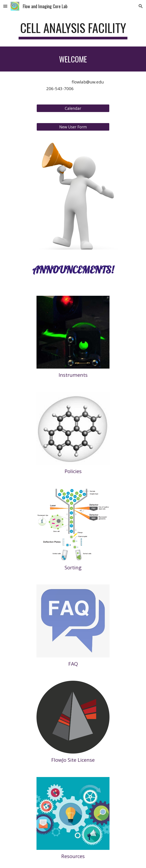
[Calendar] (73, 108)
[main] (73, 30)
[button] (5, 6)
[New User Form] (73, 127)
